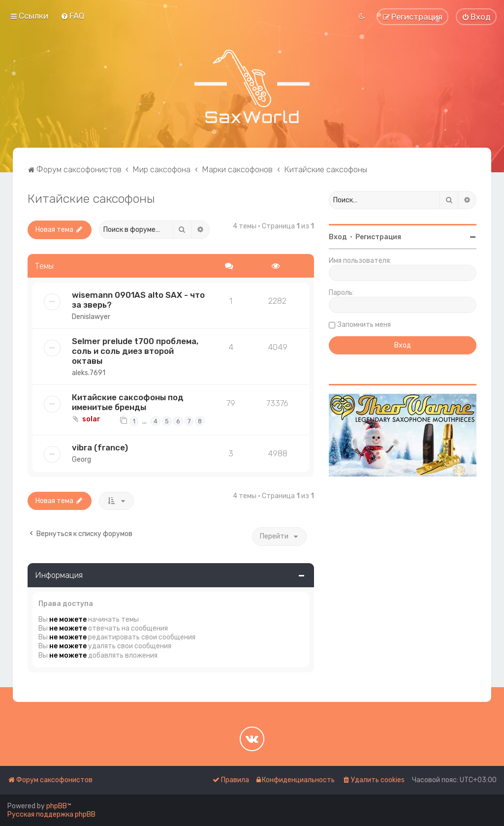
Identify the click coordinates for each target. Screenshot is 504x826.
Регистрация (378, 237)
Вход (338, 237)
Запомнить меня (364, 325)
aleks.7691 (89, 373)
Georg (81, 460)
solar (91, 419)
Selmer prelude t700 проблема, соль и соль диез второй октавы (135, 351)
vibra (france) (100, 447)
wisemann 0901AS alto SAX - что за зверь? (138, 300)
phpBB (57, 806)
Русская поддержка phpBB (51, 814)
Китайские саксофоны (91, 198)
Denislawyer (91, 317)
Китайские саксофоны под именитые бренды (128, 402)
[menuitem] (72, 16)
